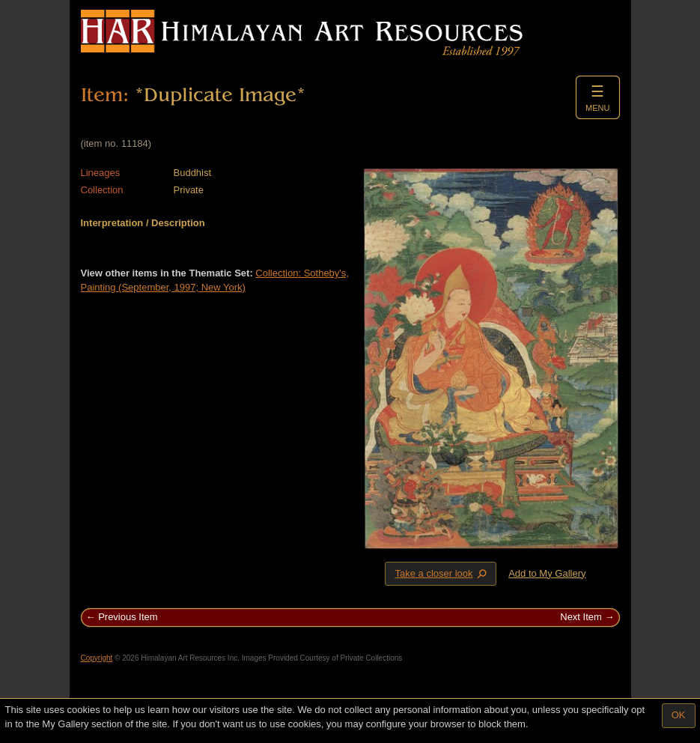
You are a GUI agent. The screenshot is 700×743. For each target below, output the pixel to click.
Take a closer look (442, 573)
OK (679, 715)
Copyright (97, 658)
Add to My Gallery (547, 573)
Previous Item (128, 617)
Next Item (581, 617)
